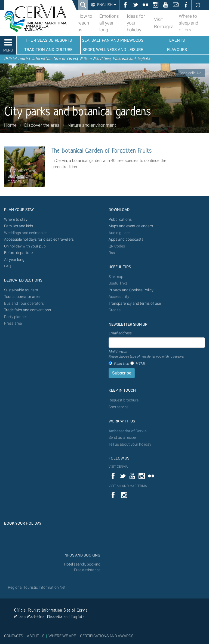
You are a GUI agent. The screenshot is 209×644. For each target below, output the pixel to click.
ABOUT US (36, 636)
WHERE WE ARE (62, 636)
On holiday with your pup (25, 246)
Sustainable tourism (21, 290)
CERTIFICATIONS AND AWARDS (107, 636)
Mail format (146, 354)
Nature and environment (92, 125)
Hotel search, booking (82, 564)
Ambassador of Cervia (128, 431)
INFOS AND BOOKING (82, 555)
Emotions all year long (109, 23)
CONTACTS (13, 636)
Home (10, 125)
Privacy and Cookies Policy (131, 290)
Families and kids (19, 226)
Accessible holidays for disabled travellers (39, 239)
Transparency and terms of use (135, 303)
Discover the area (42, 125)
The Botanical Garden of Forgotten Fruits (102, 151)
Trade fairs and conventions (27, 310)
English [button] (106, 5)
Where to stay (16, 220)
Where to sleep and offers (188, 23)
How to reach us (85, 23)
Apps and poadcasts (126, 239)
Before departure (18, 253)
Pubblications (120, 220)
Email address (120, 333)
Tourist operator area (22, 297)
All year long (14, 260)
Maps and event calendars (131, 226)
